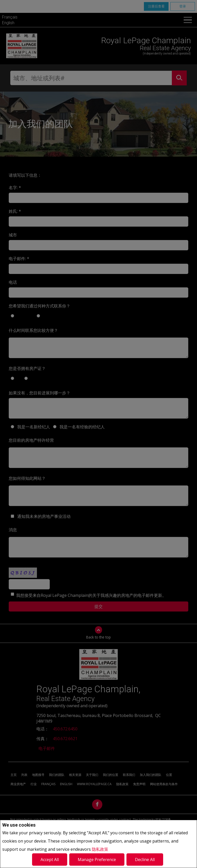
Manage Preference (97, 860)
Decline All (145, 860)
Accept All (50, 860)
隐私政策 (100, 849)
